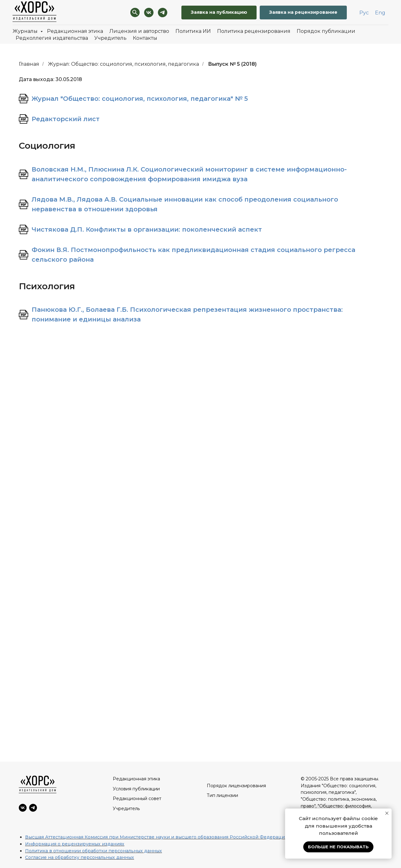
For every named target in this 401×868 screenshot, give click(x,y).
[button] (303, 13)
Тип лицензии (222, 795)
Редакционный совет (137, 799)
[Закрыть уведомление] (387, 813)
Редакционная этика (75, 31)
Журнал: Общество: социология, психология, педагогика (123, 64)
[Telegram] (163, 13)
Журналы (26, 31)
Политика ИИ (193, 31)
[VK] (149, 13)
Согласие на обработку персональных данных (80, 857)
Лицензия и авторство (139, 31)
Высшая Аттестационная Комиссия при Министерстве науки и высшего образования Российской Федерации (156, 837)
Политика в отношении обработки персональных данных (94, 851)
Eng (380, 13)
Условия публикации (136, 789)
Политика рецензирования (254, 31)
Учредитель (110, 38)
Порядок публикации (326, 31)
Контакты (145, 38)
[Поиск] (135, 13)
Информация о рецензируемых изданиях (75, 844)
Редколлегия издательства (52, 38)
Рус (364, 13)
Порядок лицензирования (236, 786)
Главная (29, 64)
